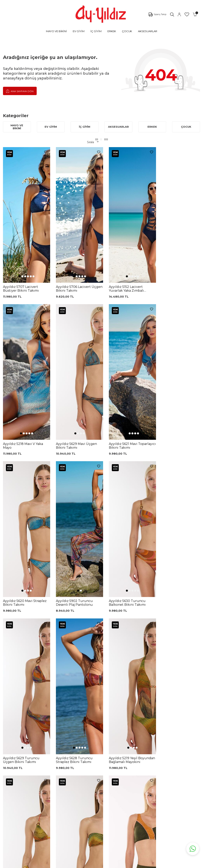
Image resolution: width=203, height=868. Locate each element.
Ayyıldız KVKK (134, 745)
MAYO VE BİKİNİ (56, 31)
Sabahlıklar (27, 797)
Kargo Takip (98, 755)
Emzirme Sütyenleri (34, 791)
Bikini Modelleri (30, 755)
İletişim (129, 769)
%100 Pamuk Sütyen (64, 765)
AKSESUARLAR (148, 31)
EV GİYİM (79, 31)
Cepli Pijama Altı (66, 806)
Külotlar (25, 761)
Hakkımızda (133, 763)
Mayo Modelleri (30, 749)
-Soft (80, 864)
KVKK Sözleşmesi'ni (39, 718)
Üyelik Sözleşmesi (102, 761)
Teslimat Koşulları (101, 780)
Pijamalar (26, 767)
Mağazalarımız (135, 757)
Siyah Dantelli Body (68, 779)
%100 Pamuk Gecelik (64, 786)
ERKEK (112, 31)
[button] (18, 208)
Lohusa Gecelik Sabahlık (65, 772)
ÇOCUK (127, 31)
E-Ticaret (90, 864)
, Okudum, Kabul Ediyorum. (47, 719)
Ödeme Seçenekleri (103, 792)
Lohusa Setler (29, 785)
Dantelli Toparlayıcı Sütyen (67, 750)
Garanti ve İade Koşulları (100, 768)
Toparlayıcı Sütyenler (34, 773)
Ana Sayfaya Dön (20, 91)
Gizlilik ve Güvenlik (102, 786)
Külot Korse (63, 792)
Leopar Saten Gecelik (64, 799)
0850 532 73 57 (100, 749)
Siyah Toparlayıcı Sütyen (66, 758)
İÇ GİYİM (96, 31)
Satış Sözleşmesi (101, 774)
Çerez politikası (135, 751)
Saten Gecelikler (31, 779)
